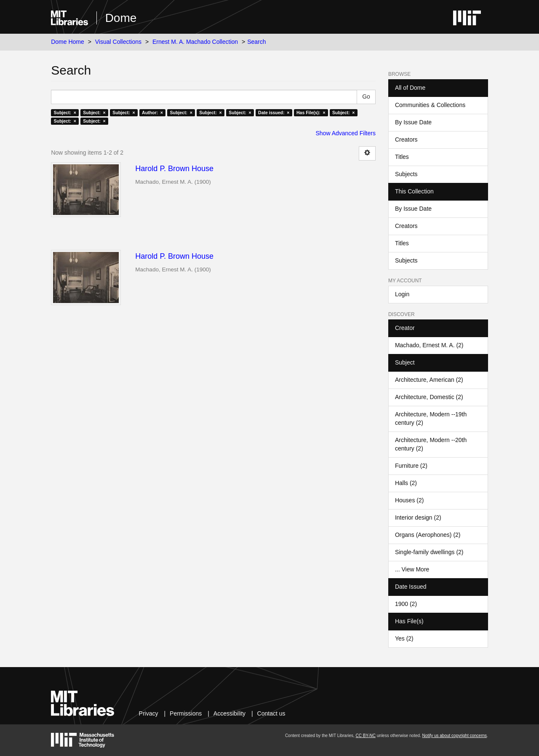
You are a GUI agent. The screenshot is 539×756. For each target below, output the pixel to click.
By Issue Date (413, 122)
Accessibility (229, 713)
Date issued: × (274, 113)
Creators (406, 139)
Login (402, 294)
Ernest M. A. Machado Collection (195, 42)
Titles (402, 157)
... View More (412, 569)
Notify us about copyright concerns (455, 736)
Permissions (186, 713)
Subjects (406, 174)
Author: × (152, 113)
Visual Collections (118, 42)
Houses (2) (409, 500)
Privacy (149, 713)
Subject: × (65, 113)
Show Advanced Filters (346, 133)
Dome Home (68, 42)
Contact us (271, 713)
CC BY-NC (366, 736)
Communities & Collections (430, 105)
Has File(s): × (311, 113)
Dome (121, 18)
